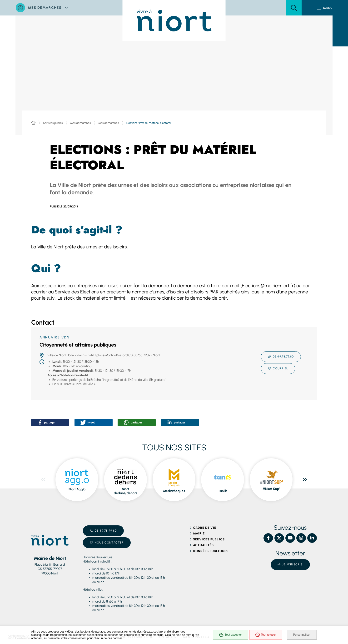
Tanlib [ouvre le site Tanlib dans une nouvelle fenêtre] (223, 489)
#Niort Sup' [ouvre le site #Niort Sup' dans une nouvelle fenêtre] (271, 487)
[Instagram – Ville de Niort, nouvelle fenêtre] (301, 537)
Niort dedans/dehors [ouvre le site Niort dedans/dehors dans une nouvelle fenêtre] (125, 490)
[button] (294, 8)
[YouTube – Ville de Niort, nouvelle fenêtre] (290, 537)
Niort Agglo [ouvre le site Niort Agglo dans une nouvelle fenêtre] (77, 488)
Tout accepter (229, 635)
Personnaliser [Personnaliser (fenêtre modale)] (302, 635)
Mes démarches (80, 123)
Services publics (53, 123)
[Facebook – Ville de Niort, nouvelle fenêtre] (268, 537)
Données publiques (211, 549)
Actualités (203, 544)
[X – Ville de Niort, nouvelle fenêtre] (279, 537)
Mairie (199, 532)
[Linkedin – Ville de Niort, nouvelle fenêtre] (312, 537)
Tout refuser (264, 635)
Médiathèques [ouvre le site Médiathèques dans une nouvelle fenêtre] (174, 489)
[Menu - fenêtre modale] (325, 8)
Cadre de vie (205, 526)
